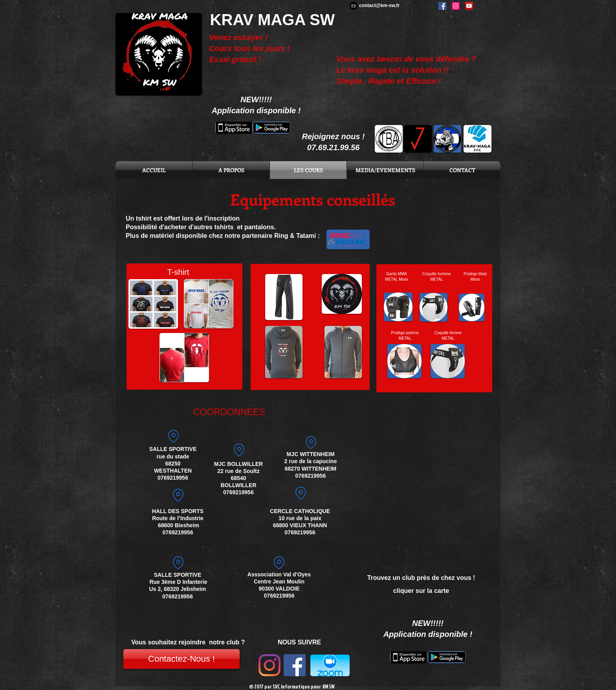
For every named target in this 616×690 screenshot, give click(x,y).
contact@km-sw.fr (379, 6)
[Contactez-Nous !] (181, 659)
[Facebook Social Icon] (295, 665)
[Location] (178, 495)
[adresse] (311, 442)
